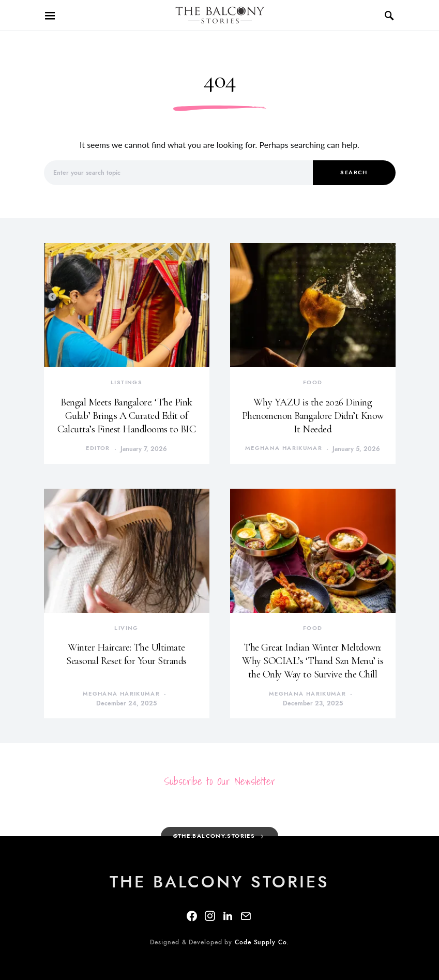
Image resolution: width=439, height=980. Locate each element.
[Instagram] (210, 916)
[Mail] (246, 916)
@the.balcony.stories (214, 836)
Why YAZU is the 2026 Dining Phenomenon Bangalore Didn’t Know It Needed (313, 416)
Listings (126, 382)
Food (313, 382)
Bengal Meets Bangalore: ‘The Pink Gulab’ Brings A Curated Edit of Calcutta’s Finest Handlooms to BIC (126, 416)
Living (126, 628)
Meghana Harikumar (284, 448)
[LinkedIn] (228, 916)
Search (354, 172)
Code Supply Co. (262, 942)
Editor (98, 448)
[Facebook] (192, 916)
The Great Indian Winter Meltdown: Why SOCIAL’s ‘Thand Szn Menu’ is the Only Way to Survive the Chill (313, 661)
